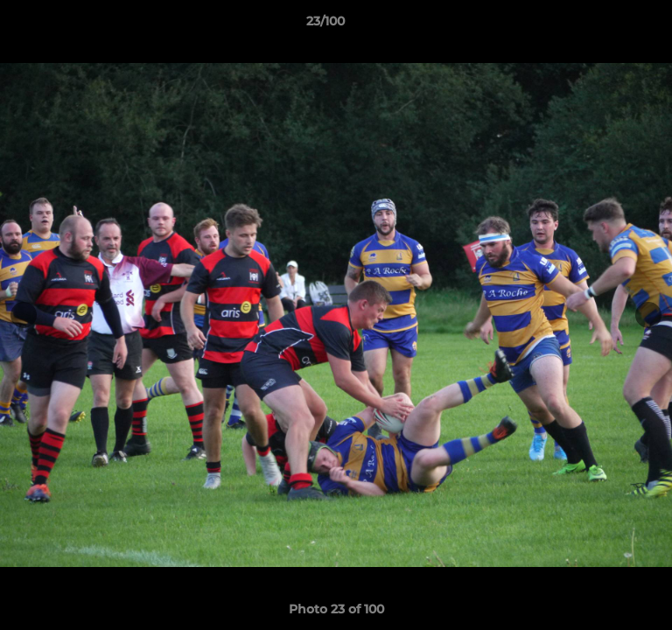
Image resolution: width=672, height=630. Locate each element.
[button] (609, 25)
